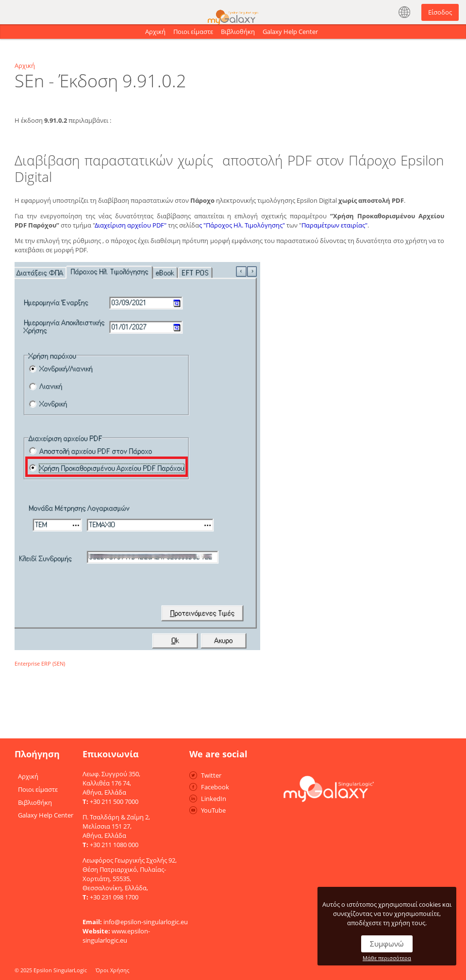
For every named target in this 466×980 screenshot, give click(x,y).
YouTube (213, 810)
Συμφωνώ (387, 944)
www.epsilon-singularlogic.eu (116, 936)
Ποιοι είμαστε (193, 32)
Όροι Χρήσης (112, 970)
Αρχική (155, 32)
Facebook (215, 787)
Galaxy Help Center (290, 32)
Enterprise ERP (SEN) (40, 663)
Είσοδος (440, 12)
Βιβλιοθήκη (238, 32)
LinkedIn (214, 799)
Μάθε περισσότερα (387, 958)
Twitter (211, 775)
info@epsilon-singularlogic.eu (146, 922)
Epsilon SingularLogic (60, 970)
